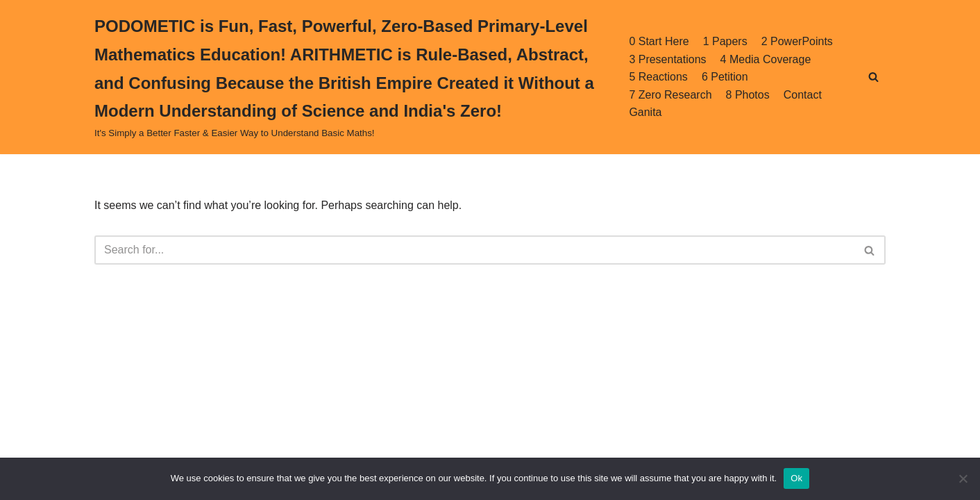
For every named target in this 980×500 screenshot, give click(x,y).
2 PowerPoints (797, 41)
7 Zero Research (670, 95)
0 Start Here (659, 41)
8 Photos (748, 95)
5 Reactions (658, 77)
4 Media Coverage (766, 59)
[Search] (873, 77)
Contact (803, 95)
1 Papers (725, 41)
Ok (796, 478)
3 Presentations (667, 59)
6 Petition (725, 77)
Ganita (645, 112)
